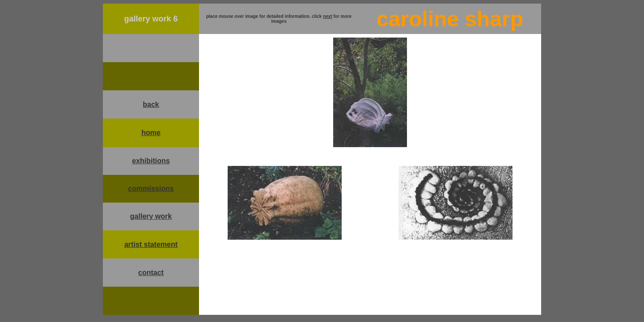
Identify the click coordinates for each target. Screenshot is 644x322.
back (151, 104)
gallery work (151, 216)
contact (151, 273)
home (151, 133)
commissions (151, 189)
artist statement (151, 244)
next (328, 16)
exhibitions (151, 161)
